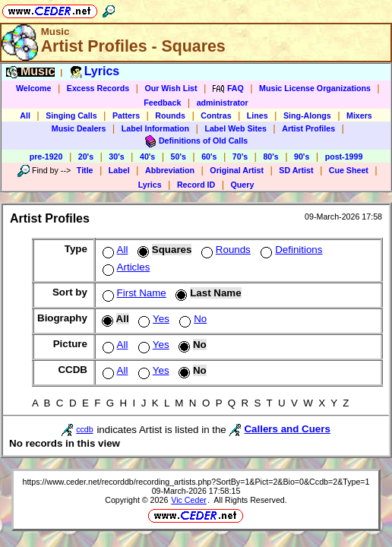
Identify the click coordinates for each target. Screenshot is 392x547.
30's (116, 157)
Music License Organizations (315, 88)
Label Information (155, 128)
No (191, 319)
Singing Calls (71, 115)
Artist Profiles (308, 128)
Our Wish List (171, 88)
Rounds (170, 115)
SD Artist (296, 170)
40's (147, 157)
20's (86, 157)
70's (240, 157)
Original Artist (237, 170)
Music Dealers (79, 128)
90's (302, 157)
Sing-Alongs (307, 115)
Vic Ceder (189, 500)
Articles (125, 267)
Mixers (359, 115)
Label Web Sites (236, 128)
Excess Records (98, 88)
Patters (126, 115)
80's (270, 157)
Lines (258, 115)
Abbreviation (170, 170)
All (25, 115)
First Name (133, 293)
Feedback (162, 103)
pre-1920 (46, 157)
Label (119, 170)
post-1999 (344, 157)
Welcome (34, 88)
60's (209, 157)
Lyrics (150, 185)
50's (179, 157)
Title (85, 170)
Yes (152, 319)
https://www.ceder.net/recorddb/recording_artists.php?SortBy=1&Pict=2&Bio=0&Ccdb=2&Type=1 (196, 482)
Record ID (196, 185)
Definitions (290, 250)
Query (243, 185)
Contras (216, 115)
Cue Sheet (349, 170)
